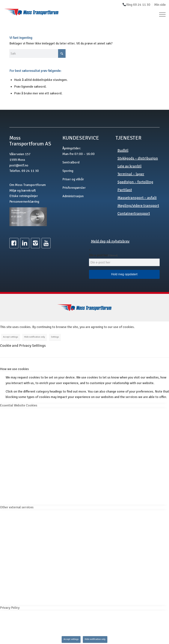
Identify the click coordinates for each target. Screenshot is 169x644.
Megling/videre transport (138, 206)
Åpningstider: (72, 148)
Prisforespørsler (74, 188)
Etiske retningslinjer (24, 196)
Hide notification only (35, 337)
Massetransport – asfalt (137, 198)
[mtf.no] (31, 14)
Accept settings (11, 337)
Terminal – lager (131, 174)
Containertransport (134, 213)
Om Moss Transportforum (28, 185)
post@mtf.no (19, 165)
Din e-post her (103, 255)
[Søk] (37, 53)
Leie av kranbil (129, 166)
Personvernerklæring (24, 202)
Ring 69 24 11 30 (136, 5)
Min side (160, 5)
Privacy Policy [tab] (10, 608)
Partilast (125, 190)
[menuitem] (136, 5)
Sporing (68, 171)
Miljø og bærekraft (23, 190)
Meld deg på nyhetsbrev (110, 241)
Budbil (123, 150)
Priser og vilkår (73, 179)
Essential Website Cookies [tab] (19, 405)
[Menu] (160, 14)
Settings (55, 337)
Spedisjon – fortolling (135, 182)
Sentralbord (71, 162)
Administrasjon (73, 196)
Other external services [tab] (17, 507)
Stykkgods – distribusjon (138, 158)
